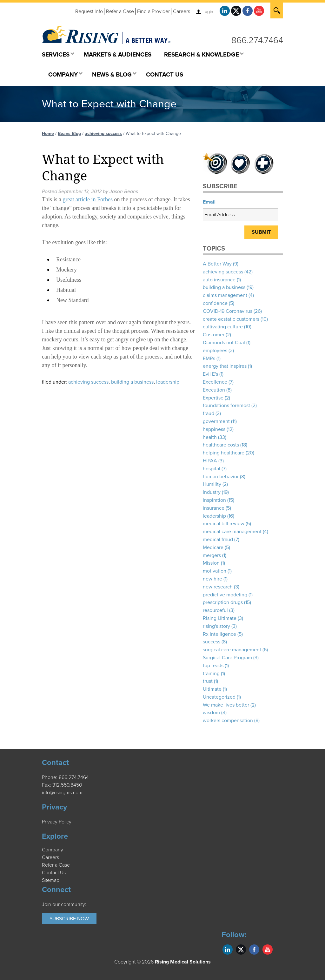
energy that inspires (225, 366)
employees (215, 351)
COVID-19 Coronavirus (228, 311)
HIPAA (210, 461)
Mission (211, 563)
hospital (212, 469)
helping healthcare (224, 453)
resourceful (215, 610)
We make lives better (226, 705)
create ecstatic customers (231, 319)
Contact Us (54, 873)
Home (48, 134)
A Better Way (217, 264)
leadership (168, 382)
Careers (182, 11)
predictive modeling (225, 595)
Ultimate (212, 689)
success (212, 642)
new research (218, 587)
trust (208, 681)
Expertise (213, 398)
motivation (215, 571)
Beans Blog (69, 134)
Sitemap (51, 880)
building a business (132, 382)
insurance (214, 508)
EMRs (209, 359)
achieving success (103, 134)
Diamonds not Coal (224, 343)
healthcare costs (221, 445)
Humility (212, 484)
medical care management (232, 532)
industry (212, 492)
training (211, 674)
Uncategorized (219, 697)
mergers (212, 555)
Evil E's (210, 374)
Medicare (213, 547)
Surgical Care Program (227, 658)
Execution (214, 390)
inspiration (214, 500)
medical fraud (218, 540)
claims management (225, 295)
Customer (214, 335)
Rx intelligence (219, 634)
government (216, 421)
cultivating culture (223, 327)
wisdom (211, 713)
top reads (213, 666)
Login (208, 12)
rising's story (216, 626)
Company (53, 850)
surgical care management (232, 650)
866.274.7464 (257, 40)
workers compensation (228, 721)
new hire (212, 579)
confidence (215, 303)
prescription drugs (223, 602)
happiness (214, 429)
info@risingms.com (62, 793)
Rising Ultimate (220, 618)
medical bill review (224, 524)
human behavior (221, 477)
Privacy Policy (57, 822)
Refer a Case (120, 11)
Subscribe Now (69, 919)
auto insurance (219, 280)
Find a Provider (153, 11)
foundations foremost (226, 406)
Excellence (215, 382)
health (210, 437)
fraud (209, 413)
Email (209, 202)
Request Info (89, 11)
